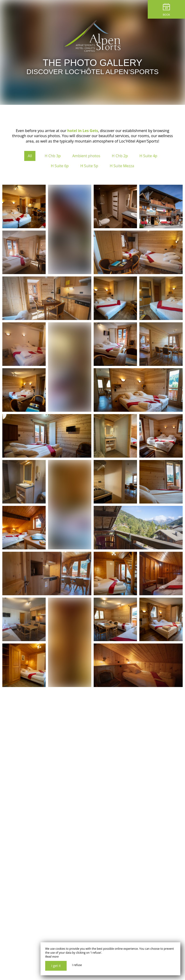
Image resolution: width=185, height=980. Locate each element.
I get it (56, 966)
